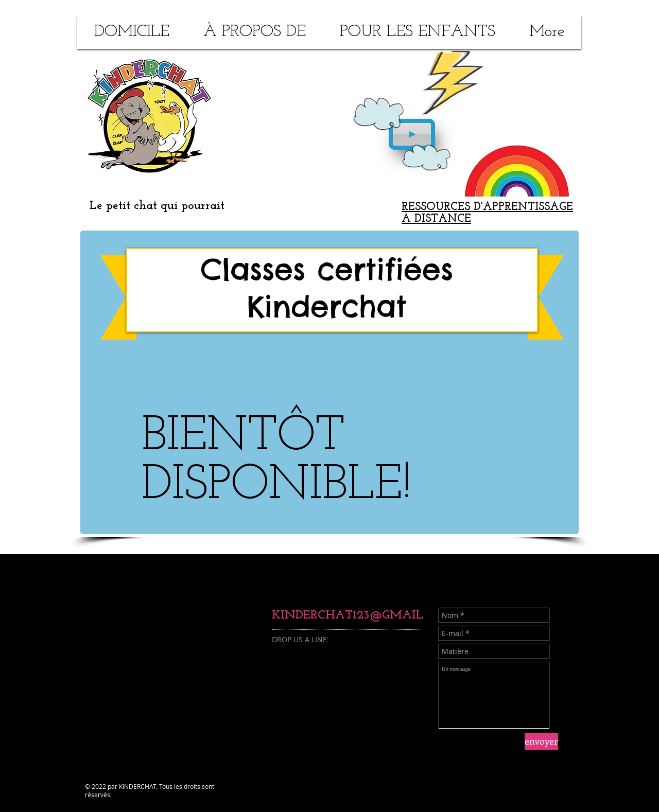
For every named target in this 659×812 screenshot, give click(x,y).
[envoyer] (541, 741)
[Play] (412, 134)
